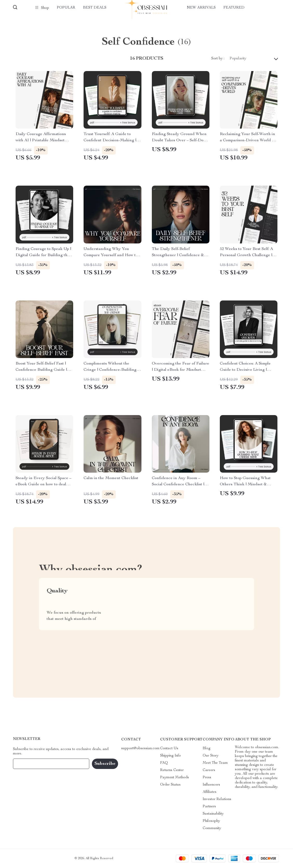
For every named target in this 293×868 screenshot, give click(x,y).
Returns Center (172, 770)
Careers (209, 770)
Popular (66, 8)
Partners (209, 807)
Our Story (211, 756)
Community (212, 828)
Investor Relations (217, 799)
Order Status (170, 785)
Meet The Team (215, 763)
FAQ (164, 763)
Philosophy (211, 821)
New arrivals (201, 8)
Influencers (211, 785)
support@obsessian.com (140, 748)
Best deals (95, 8)
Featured (234, 8)
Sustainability (213, 814)
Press (207, 778)
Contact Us (169, 748)
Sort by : (218, 59)
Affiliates (210, 792)
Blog (207, 748)
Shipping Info (171, 756)
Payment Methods (175, 778)
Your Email (27, 764)
